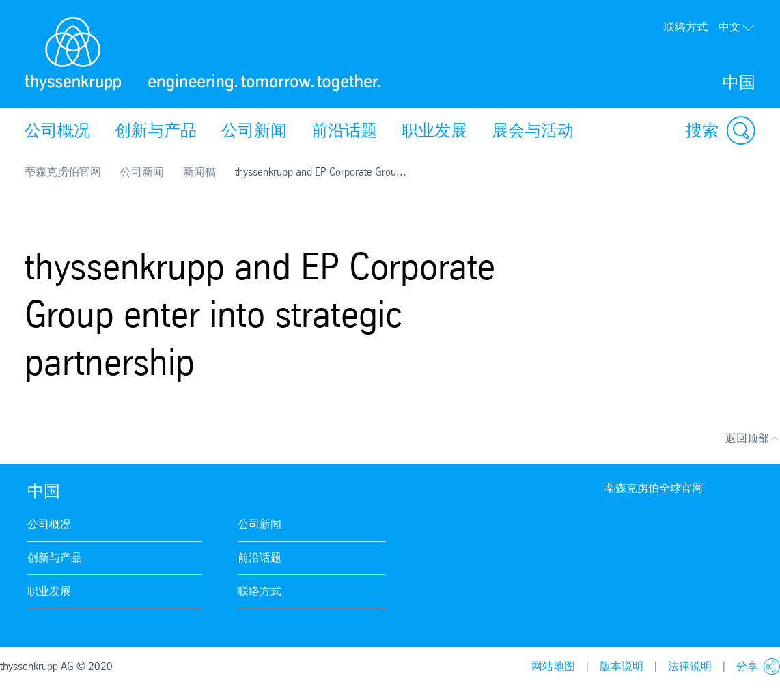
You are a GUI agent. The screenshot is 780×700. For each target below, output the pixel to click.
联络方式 (686, 27)
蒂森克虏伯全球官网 (654, 488)
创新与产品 (156, 130)
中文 (737, 27)
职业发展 (434, 130)
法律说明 (690, 666)
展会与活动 (533, 130)
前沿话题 (344, 130)
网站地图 (553, 666)
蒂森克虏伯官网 (63, 172)
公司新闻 (254, 130)
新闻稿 (199, 172)
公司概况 (57, 130)
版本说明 (622, 666)
